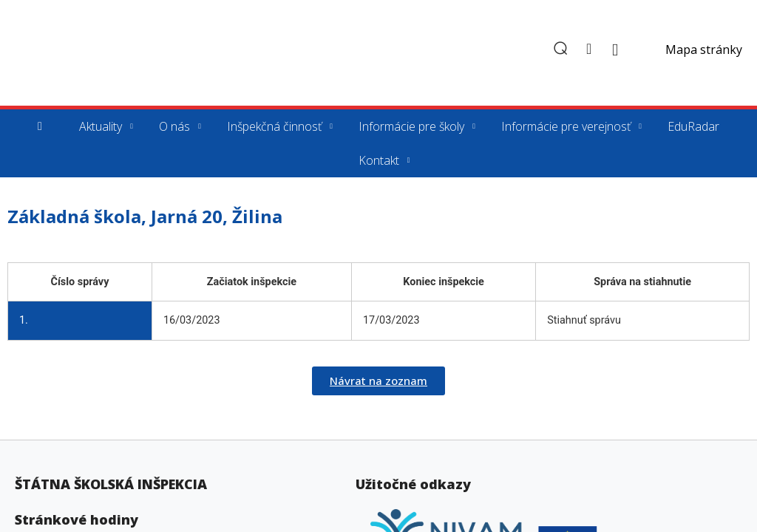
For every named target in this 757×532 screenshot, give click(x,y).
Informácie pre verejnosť (566, 126)
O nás (174, 126)
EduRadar (693, 126)
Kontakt (379, 160)
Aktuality (101, 126)
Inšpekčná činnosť (274, 126)
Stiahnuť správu (584, 320)
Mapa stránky (704, 50)
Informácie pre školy (411, 126)
